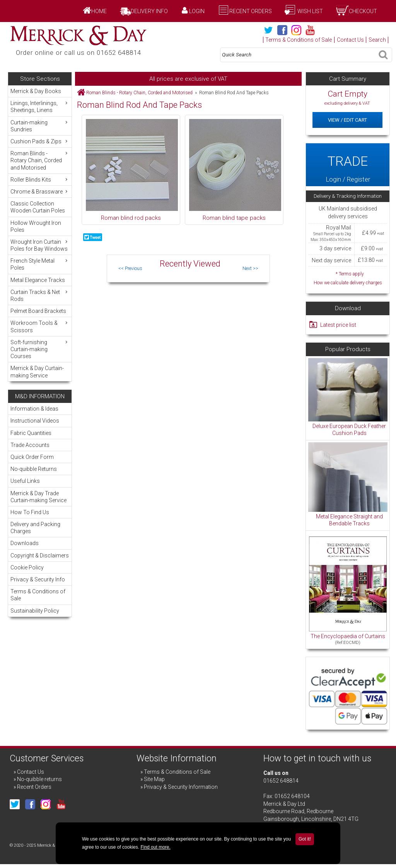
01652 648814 (281, 781)
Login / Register (348, 165)
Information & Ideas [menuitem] (34, 409)
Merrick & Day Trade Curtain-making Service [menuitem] (38, 497)
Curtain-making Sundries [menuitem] (40, 126)
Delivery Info (149, 11)
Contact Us (350, 40)
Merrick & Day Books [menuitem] (36, 91)
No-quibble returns (39, 779)
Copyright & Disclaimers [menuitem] (40, 555)
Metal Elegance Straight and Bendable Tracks (349, 520)
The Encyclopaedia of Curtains (348, 636)
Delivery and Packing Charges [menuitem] (35, 528)
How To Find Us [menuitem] (30, 512)
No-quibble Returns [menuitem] (34, 469)
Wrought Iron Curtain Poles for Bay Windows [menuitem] (40, 245)
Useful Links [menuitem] (25, 481)
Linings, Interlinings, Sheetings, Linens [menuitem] (40, 106)
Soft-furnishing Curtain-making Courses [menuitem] (40, 349)
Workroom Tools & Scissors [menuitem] (40, 326)
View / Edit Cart (347, 120)
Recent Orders (251, 11)
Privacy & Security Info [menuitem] (38, 579)
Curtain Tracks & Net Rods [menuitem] (40, 295)
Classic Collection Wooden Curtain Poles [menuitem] (38, 207)
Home (99, 11)
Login (197, 11)
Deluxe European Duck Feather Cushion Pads (349, 430)
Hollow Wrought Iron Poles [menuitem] (36, 226)
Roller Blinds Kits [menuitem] (40, 179)
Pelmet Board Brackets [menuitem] (38, 311)
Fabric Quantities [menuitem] (31, 433)
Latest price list (338, 325)
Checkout (363, 11)
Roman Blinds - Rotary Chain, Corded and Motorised (139, 93)
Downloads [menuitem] (25, 543)
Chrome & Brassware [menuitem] (40, 191)
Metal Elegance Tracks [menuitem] (38, 280)
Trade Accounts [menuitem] (30, 445)
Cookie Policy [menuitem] (27, 567)
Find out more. (155, 847)
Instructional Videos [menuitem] (35, 421)
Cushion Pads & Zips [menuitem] (40, 141)
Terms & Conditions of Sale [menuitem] (38, 595)
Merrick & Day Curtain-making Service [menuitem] (37, 372)
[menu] (40, 233)
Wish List (310, 11)
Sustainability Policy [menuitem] (35, 611)
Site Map (154, 779)
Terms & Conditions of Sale (299, 40)
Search (377, 40)
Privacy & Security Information (181, 787)
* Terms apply (348, 279)
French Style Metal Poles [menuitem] (40, 264)
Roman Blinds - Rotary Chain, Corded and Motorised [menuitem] (40, 160)
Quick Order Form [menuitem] (32, 457)
